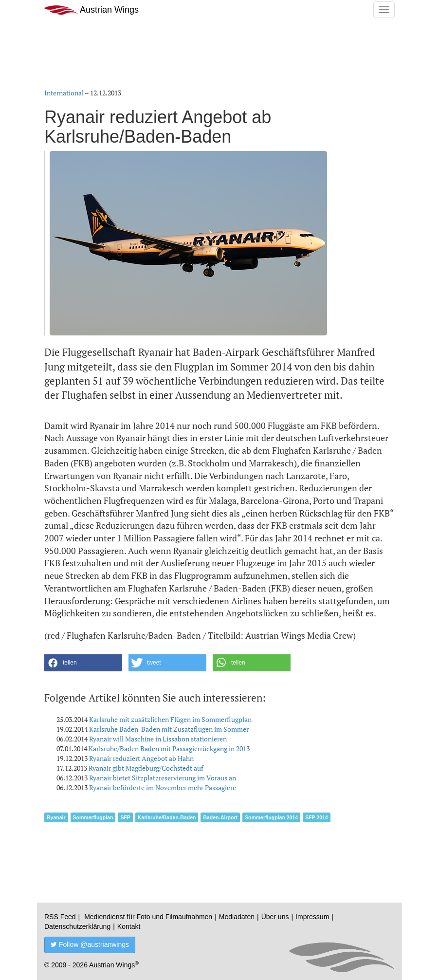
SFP (125, 817)
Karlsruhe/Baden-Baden (167, 817)
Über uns (275, 917)
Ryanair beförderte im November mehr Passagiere (163, 787)
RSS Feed (60, 917)
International (64, 93)
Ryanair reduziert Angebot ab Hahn (141, 758)
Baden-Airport (220, 817)
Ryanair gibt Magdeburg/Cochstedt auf (146, 768)
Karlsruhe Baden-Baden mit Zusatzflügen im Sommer (169, 729)
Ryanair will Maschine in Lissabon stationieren (158, 739)
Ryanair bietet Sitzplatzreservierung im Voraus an (163, 778)
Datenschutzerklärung (77, 926)
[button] (83, 663)
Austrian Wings (91, 10)
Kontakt (129, 926)
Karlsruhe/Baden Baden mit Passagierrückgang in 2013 (169, 749)
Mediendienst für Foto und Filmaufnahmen (148, 917)
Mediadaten (237, 917)
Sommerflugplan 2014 (271, 817)
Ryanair (56, 817)
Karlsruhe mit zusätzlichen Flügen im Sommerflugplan (170, 719)
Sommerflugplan (93, 817)
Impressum (312, 917)
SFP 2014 (317, 817)
